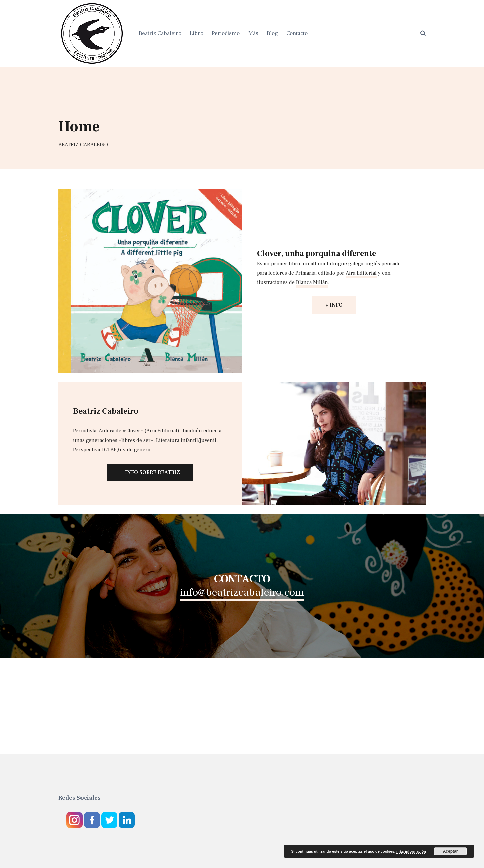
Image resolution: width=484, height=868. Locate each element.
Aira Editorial (361, 273)
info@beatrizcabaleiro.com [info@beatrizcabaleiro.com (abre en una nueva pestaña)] (242, 592)
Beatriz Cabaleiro (160, 33)
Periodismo (226, 33)
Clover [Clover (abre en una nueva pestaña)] (133, 431)
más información (411, 851)
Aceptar (450, 851)
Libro (197, 33)
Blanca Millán (312, 282)
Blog (272, 33)
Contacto (297, 33)
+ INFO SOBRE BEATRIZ (150, 472)
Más (253, 33)
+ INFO (334, 305)
